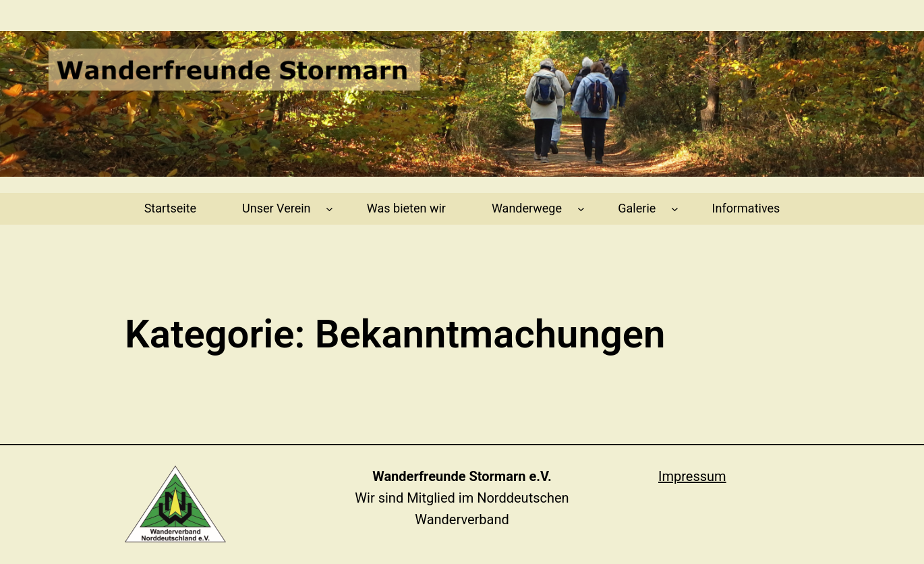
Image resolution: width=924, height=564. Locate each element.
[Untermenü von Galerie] (675, 209)
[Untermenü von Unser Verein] (329, 209)
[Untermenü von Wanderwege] (581, 209)
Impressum (692, 476)
